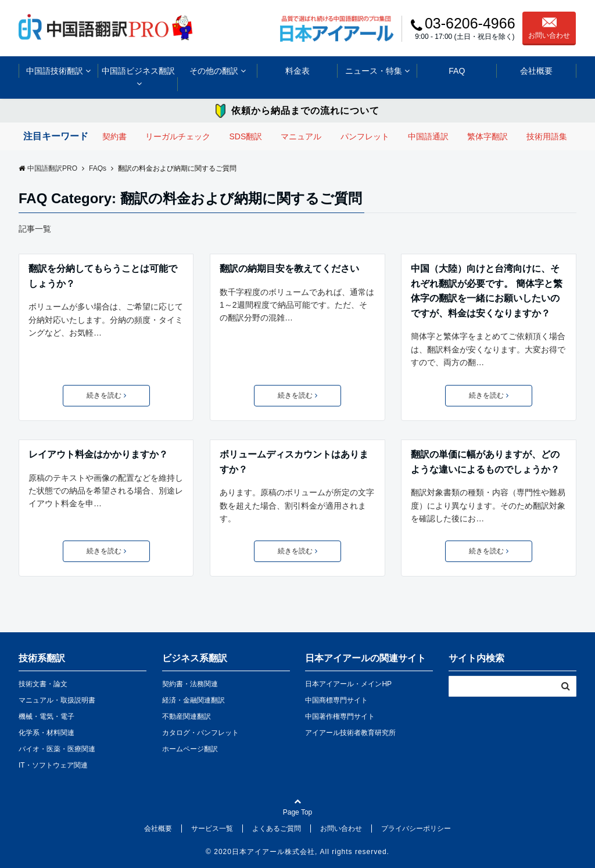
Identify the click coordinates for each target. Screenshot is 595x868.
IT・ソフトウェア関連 (53, 765)
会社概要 (536, 71)
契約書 (114, 136)
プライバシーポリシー (416, 829)
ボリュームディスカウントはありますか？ (294, 462)
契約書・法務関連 (190, 684)
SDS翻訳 (245, 136)
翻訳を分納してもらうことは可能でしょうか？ (103, 276)
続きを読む (106, 395)
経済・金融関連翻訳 (193, 700)
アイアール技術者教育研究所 (350, 733)
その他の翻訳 (214, 71)
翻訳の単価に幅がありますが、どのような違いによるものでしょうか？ (485, 462)
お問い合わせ (549, 28)
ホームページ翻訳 (190, 749)
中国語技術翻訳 (55, 71)
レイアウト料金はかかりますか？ (98, 454)
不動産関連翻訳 (187, 716)
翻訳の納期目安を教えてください (289, 269)
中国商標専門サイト (336, 700)
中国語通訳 (428, 136)
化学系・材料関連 (46, 733)
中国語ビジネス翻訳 (138, 71)
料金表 (297, 71)
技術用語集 (547, 136)
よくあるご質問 (277, 829)
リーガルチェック (178, 136)
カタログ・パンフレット (200, 733)
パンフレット (365, 136)
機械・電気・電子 (46, 716)
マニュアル (301, 136)
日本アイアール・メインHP (348, 684)
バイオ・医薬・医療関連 (57, 749)
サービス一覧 (212, 829)
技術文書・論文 (43, 684)
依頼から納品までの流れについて (305, 111)
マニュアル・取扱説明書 (57, 700)
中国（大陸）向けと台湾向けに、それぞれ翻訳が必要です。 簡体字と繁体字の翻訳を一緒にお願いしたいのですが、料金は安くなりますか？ (486, 291)
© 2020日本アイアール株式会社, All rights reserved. (297, 852)
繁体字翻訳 (488, 136)
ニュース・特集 (374, 71)
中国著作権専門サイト (340, 716)
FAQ (457, 71)
